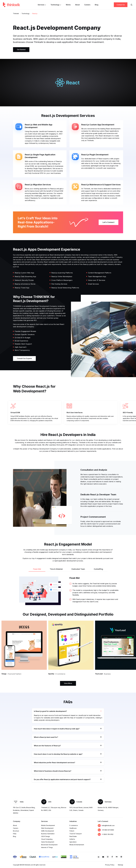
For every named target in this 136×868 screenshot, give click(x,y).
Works (68, 5)
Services (42, 5)
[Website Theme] (131, 5)
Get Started (21, 50)
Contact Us (121, 5)
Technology (56, 5)
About (77, 5)
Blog (97, 5)
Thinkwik (16, 14)
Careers (87, 5)
